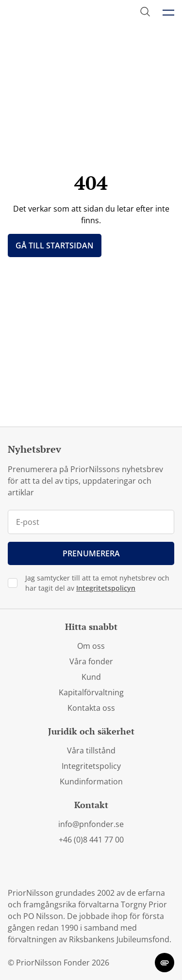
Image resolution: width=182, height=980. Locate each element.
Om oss (91, 646)
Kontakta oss (91, 708)
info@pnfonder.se (91, 824)
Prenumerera (91, 553)
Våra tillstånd (91, 750)
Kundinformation (91, 781)
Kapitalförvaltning (91, 692)
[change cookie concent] (165, 963)
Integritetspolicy (91, 766)
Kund (91, 677)
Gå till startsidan (55, 245)
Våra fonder (91, 661)
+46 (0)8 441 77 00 (91, 840)
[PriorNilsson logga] (55, 13)
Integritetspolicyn (106, 588)
